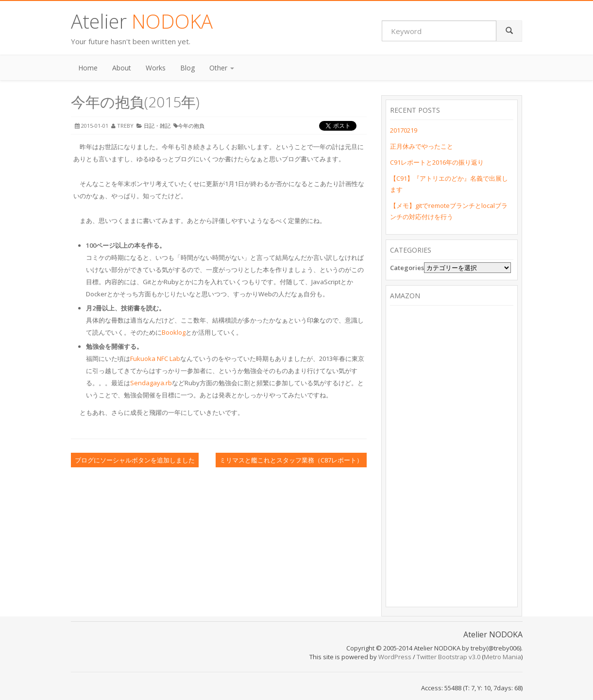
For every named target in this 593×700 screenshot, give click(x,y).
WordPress (395, 657)
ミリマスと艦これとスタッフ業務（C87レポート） (291, 460)
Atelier (142, 21)
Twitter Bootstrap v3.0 (449, 657)
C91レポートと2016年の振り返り (437, 162)
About (122, 68)
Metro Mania (502, 657)
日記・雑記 (157, 126)
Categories (407, 268)
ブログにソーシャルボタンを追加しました (135, 460)
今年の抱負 (191, 126)
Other (222, 68)
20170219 (404, 130)
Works (156, 68)
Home (88, 68)
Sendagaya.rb (151, 383)
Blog (187, 68)
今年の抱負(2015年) (135, 102)
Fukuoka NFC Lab (155, 359)
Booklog (174, 332)
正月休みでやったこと (422, 146)
